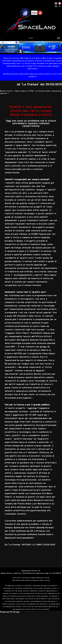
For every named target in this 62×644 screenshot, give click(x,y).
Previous (4, 51)
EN (56, 6)
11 (46, 51)
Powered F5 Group (10, 612)
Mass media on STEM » (26, 91)
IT (60, 6)
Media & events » (8, 91)
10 (43, 51)
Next (58, 51)
